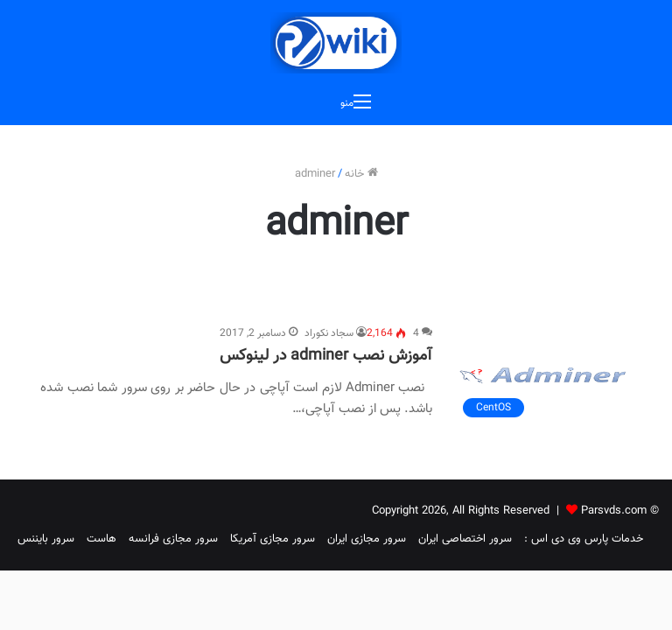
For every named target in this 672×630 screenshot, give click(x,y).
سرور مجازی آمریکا (273, 539)
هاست (101, 539)
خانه (361, 174)
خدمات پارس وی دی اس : (584, 539)
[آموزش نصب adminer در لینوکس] (543, 375)
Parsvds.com (614, 511)
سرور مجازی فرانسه (173, 539)
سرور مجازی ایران (367, 539)
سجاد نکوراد (329, 333)
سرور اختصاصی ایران (465, 539)
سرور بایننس (46, 539)
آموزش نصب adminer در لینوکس (326, 356)
